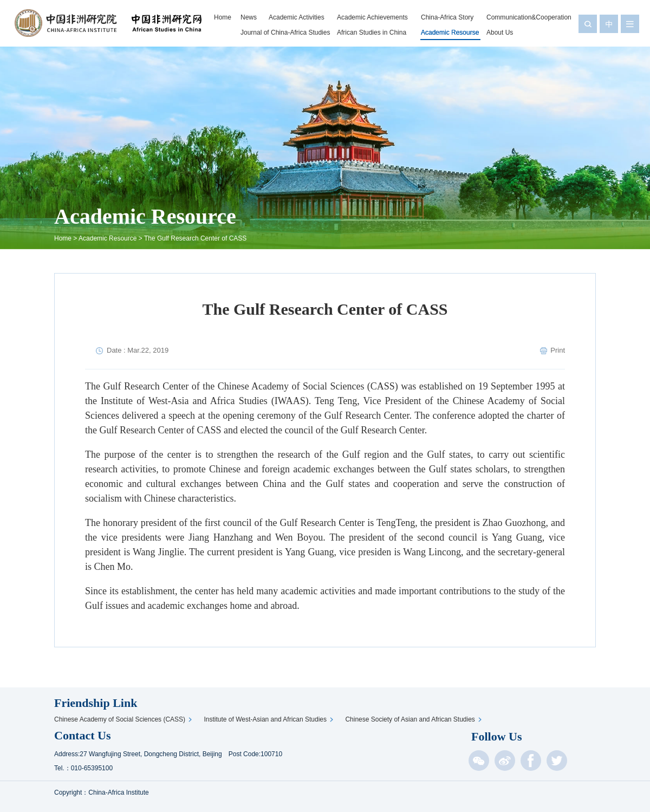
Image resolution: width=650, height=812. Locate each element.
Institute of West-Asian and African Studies (267, 719)
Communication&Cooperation (529, 17)
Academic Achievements (372, 17)
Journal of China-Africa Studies (285, 33)
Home (223, 17)
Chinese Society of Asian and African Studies (411, 719)
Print (558, 350)
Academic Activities (297, 17)
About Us (500, 33)
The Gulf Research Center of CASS (195, 238)
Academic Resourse (450, 33)
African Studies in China (372, 33)
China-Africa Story (447, 17)
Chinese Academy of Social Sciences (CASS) (121, 719)
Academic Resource (108, 238)
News (249, 17)
